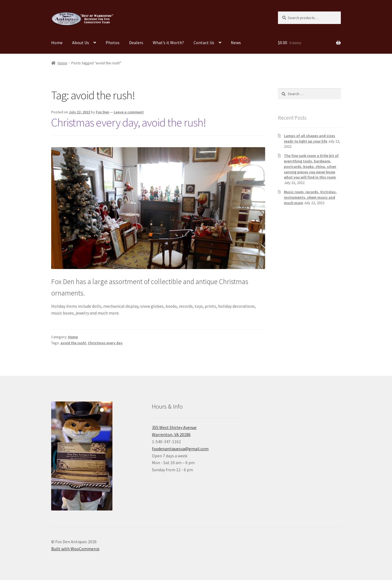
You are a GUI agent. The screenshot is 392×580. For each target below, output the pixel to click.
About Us (81, 43)
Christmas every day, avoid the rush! (129, 122)
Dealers (136, 43)
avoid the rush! (73, 343)
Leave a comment (129, 112)
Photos (113, 43)
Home (57, 43)
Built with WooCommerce (75, 549)
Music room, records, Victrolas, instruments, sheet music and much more (310, 197)
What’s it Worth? (168, 43)
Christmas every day (105, 343)
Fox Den (102, 112)
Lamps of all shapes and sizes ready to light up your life (310, 138)
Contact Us (204, 43)
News (236, 43)
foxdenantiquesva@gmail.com (180, 449)
